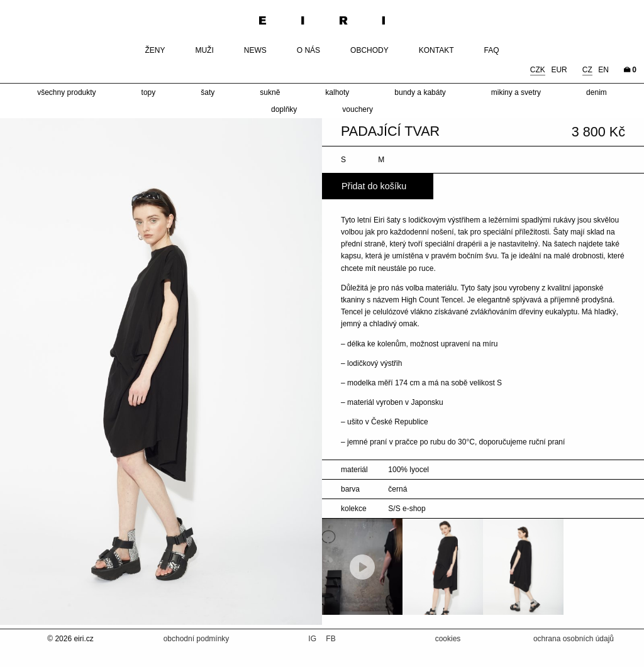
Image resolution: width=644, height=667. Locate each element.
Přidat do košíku (374, 186)
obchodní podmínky (197, 639)
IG (313, 639)
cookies (448, 639)
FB (330, 639)
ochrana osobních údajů (574, 639)
